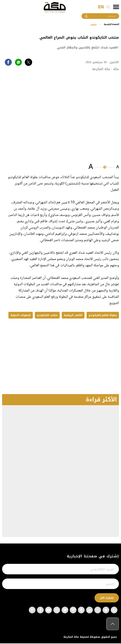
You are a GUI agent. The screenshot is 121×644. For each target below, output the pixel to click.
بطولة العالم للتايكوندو (103, 316)
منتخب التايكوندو (47, 316)
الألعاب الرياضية (73, 316)
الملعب (89, 25)
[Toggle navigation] (116, 7)
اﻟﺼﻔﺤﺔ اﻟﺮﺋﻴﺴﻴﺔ (110, 25)
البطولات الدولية (21, 316)
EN (101, 7)
